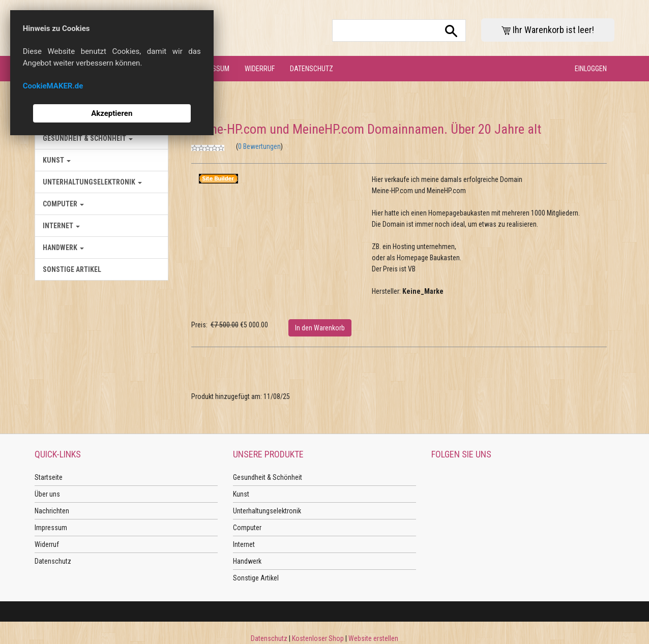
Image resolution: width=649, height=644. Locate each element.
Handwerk (63, 248)
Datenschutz (312, 69)
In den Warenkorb (320, 328)
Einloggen (591, 69)
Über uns (47, 494)
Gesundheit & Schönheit (88, 138)
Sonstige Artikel (72, 269)
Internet (61, 226)
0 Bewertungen (259, 146)
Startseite (49, 477)
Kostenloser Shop (318, 638)
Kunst (57, 160)
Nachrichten (52, 511)
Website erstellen (373, 638)
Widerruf (260, 69)
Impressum (51, 528)
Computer (63, 204)
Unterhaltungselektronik (92, 182)
